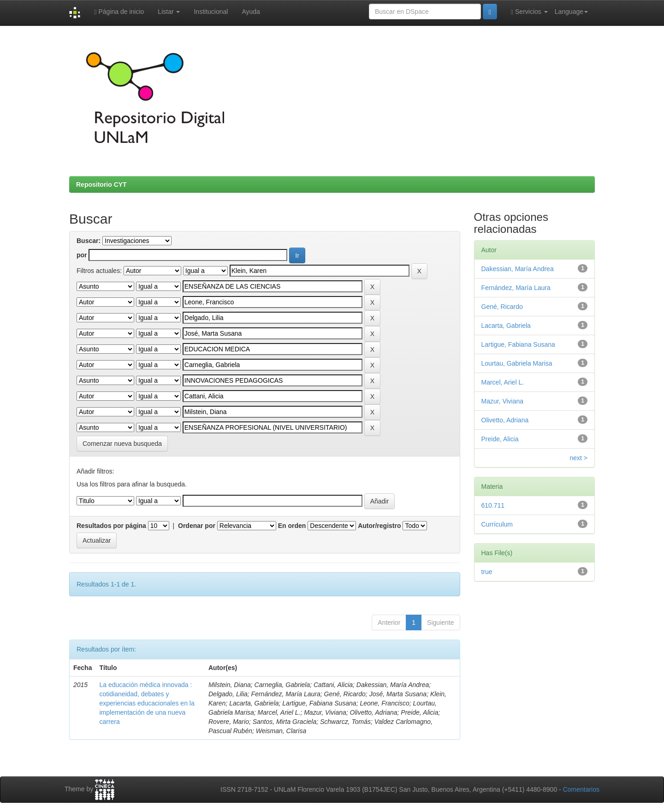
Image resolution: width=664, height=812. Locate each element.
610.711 (493, 505)
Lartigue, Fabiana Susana (518, 344)
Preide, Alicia (500, 439)
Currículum (497, 524)
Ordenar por (197, 526)
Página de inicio (119, 12)
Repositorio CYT (101, 184)
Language (571, 12)
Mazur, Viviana (503, 401)
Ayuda (251, 12)
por (82, 255)
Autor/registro (379, 526)
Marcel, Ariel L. (503, 382)
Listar (169, 12)
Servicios (529, 12)
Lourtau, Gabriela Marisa (517, 363)
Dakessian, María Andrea (518, 269)
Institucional (211, 12)
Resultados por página (111, 526)
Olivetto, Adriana (505, 420)
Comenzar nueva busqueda (122, 444)
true (487, 572)
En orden (292, 526)
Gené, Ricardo (502, 307)
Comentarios (581, 789)
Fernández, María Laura (516, 288)
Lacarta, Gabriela (506, 326)
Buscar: (89, 241)
